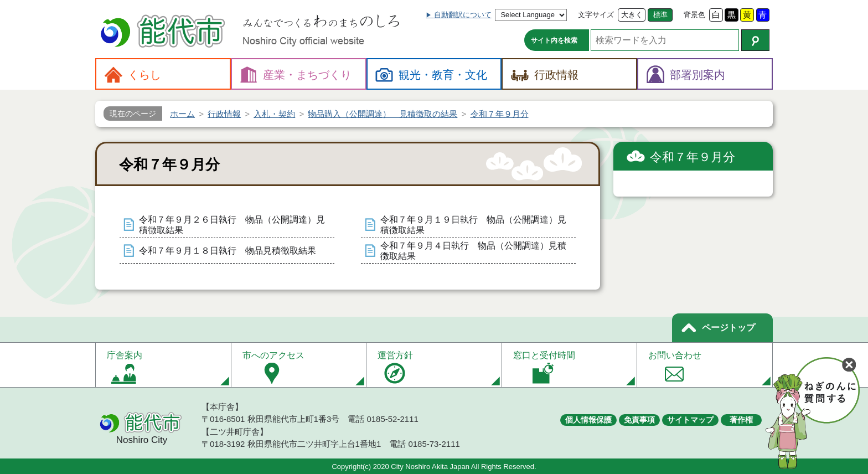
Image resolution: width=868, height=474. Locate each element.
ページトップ (728, 328)
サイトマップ (690, 420)
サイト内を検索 (554, 40)
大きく (632, 15)
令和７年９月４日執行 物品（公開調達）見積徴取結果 (473, 251)
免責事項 (639, 420)
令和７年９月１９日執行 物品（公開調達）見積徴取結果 (473, 225)
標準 (660, 15)
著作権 (741, 420)
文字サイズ (596, 15)
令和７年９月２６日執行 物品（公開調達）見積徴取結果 (232, 225)
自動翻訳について (463, 15)
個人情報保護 (588, 420)
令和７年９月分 (693, 157)
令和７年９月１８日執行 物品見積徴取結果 (228, 251)
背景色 (694, 15)
